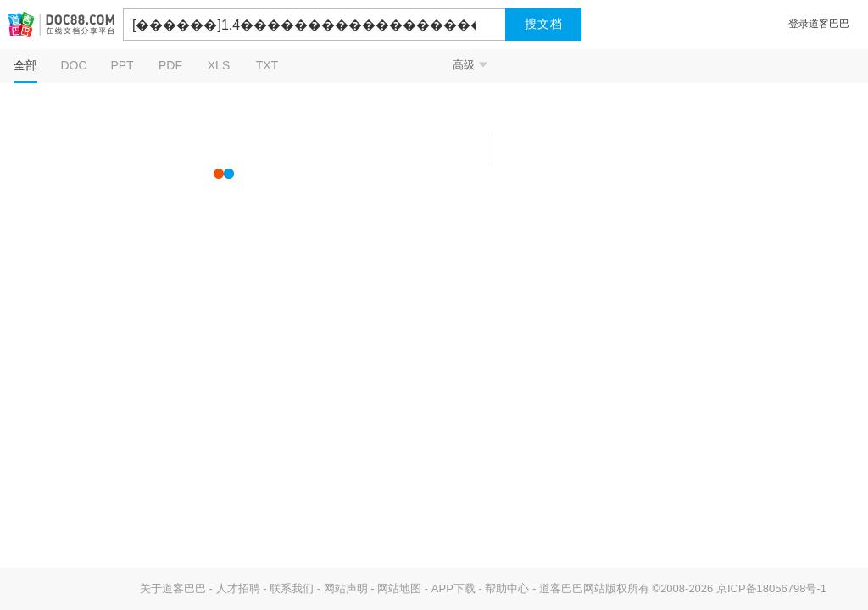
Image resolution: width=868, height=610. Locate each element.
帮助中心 (507, 588)
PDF (170, 65)
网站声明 (346, 588)
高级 (470, 65)
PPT (122, 65)
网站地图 (399, 588)
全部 (25, 65)
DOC (73, 65)
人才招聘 (238, 588)
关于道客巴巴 (173, 588)
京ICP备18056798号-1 (771, 588)
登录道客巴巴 (819, 24)
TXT (267, 65)
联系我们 (292, 588)
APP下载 (453, 588)
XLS (219, 65)
